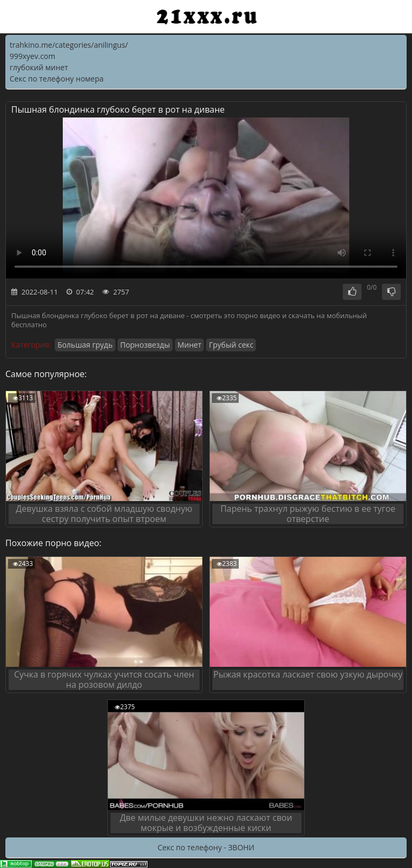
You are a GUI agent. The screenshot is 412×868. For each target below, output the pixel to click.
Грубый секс (231, 345)
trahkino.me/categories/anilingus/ (69, 45)
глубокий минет (39, 67)
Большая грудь (85, 345)
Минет (190, 345)
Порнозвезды (145, 345)
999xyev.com (32, 56)
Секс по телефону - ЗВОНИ (206, 847)
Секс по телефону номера (57, 79)
